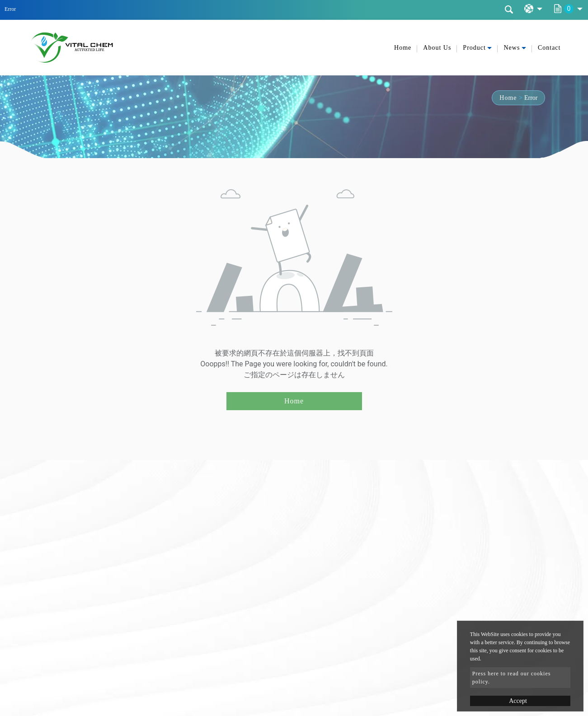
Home (403, 48)
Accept (518, 701)
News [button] (512, 48)
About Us (437, 48)
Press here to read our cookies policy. (512, 678)
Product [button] (474, 48)
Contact (549, 48)
